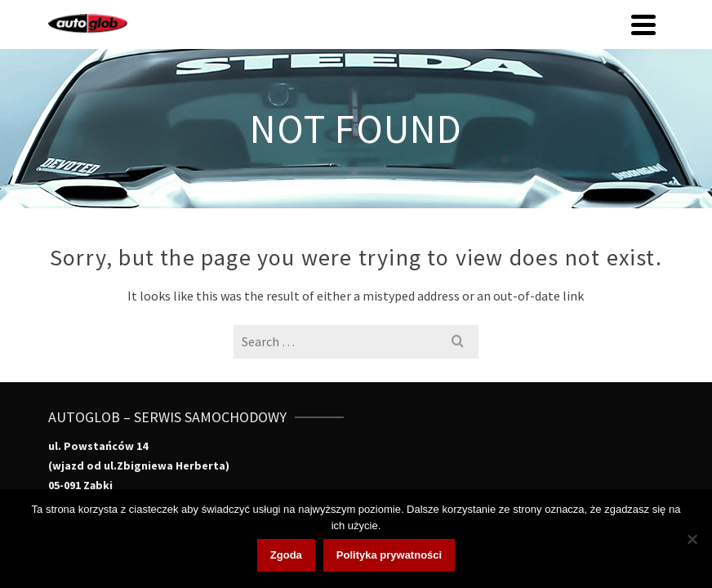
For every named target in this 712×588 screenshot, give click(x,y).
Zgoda (286, 555)
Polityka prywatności (389, 555)
